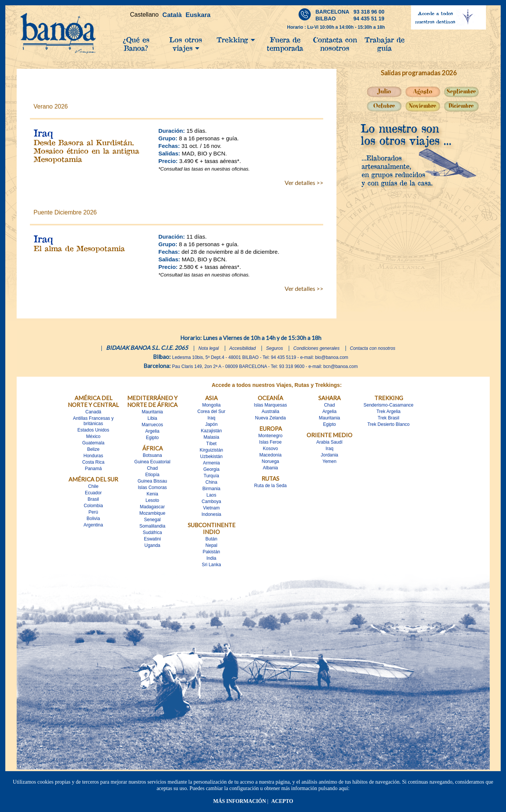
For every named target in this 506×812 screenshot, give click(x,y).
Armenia (211, 463)
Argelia (152, 431)
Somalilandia (152, 526)
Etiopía (152, 475)
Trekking (236, 40)
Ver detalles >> (304, 182)
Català (172, 15)
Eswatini (152, 539)
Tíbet (211, 444)
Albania (270, 468)
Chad (152, 468)
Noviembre (423, 106)
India (211, 558)
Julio (384, 92)
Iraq (211, 418)
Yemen (329, 461)
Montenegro (270, 436)
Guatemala (93, 443)
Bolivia (93, 519)
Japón (211, 424)
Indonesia (211, 514)
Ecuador (93, 493)
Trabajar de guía (385, 44)
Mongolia (211, 405)
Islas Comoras (152, 488)
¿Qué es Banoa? (136, 44)
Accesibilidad (243, 348)
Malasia (211, 437)
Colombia (93, 506)
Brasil (93, 499)
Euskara (198, 15)
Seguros (275, 348)
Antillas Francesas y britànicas (93, 421)
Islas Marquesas (270, 405)
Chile (93, 486)
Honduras (93, 456)
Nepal (211, 545)
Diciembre (461, 106)
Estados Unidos (93, 430)
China (211, 482)
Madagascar (152, 507)
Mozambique (152, 513)
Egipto (152, 438)
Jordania (329, 455)
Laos (211, 495)
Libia (152, 418)
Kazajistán (211, 431)
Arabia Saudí (329, 442)
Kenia (152, 494)
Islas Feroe (270, 442)
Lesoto (152, 500)
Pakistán (211, 552)
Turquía (211, 476)
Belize (93, 449)
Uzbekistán (211, 456)
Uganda (152, 545)
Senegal (152, 520)
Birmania (211, 489)
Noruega (270, 461)
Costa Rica (93, 462)
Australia (270, 411)
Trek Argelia (389, 411)
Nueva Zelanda (270, 418)
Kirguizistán (211, 450)
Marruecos (152, 425)
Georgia (211, 469)
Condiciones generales (316, 348)
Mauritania (152, 412)
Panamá (93, 469)
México (93, 436)
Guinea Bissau (152, 481)
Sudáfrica (152, 533)
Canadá (93, 412)
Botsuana (152, 455)
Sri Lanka (211, 565)
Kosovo (270, 449)
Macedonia (270, 455)
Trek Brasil (388, 418)
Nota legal (209, 348)
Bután (211, 539)
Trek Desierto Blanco (389, 424)
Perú (93, 512)
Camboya (211, 501)
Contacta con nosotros (335, 44)
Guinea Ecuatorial (152, 462)
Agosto (423, 92)
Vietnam (212, 508)
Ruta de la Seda (270, 486)
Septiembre (461, 92)
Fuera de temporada (285, 44)
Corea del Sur (211, 411)
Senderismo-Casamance (388, 405)
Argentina (93, 525)
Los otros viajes (186, 44)
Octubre (384, 106)
